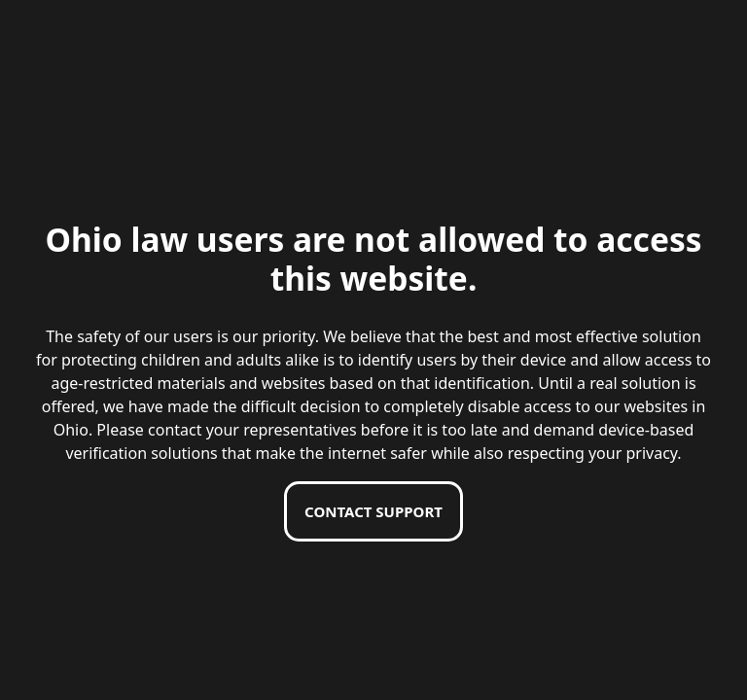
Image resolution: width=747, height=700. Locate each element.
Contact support (373, 511)
